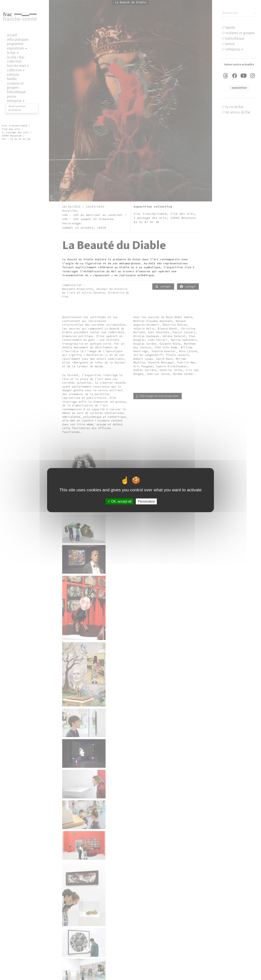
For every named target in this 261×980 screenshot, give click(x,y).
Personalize (146, 501)
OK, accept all (120, 501)
